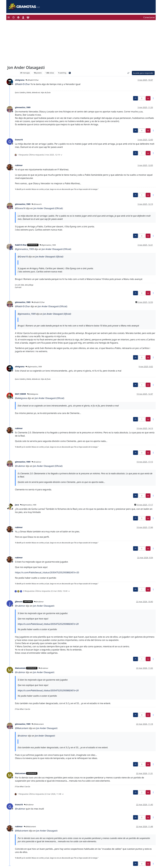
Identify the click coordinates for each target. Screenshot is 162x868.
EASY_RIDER (20, 394)
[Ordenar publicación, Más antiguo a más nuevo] (128, 73)
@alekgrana (33, 394)
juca (17, 505)
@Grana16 (37, 204)
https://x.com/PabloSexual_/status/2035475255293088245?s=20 (47, 572)
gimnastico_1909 (23, 107)
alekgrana (20, 80)
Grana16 (19, 140)
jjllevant (19, 602)
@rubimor (36, 462)
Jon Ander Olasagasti (44, 606)
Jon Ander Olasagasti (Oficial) (48, 208)
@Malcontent (38, 724)
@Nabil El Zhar (32, 80)
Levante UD (13, 73)
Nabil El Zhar (21, 245)
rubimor (19, 165)
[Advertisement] (81, 43)
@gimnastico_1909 (48, 245)
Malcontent (20, 668)
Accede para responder (143, 73)
